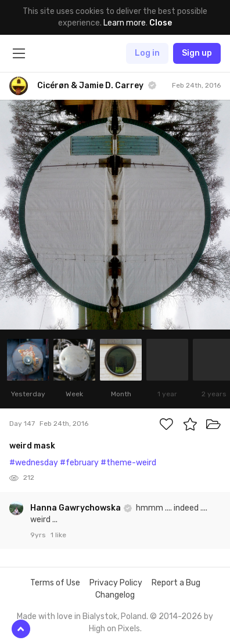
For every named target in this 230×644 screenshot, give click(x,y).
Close (161, 23)
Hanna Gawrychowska (76, 508)
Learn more (125, 23)
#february (79, 463)
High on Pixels (114, 629)
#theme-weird (128, 463)
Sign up (197, 53)
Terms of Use (55, 583)
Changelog (115, 595)
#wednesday (34, 463)
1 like (58, 535)
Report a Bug (176, 583)
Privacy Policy (116, 583)
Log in (147, 53)
